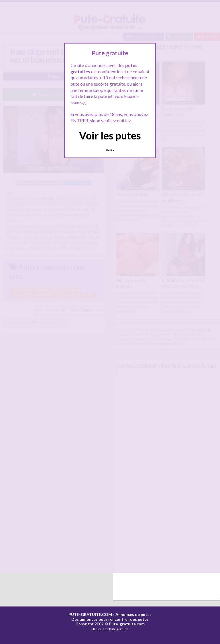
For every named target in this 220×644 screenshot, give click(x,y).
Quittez (110, 150)
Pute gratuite (119, 629)
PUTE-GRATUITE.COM (90, 614)
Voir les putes (110, 135)
